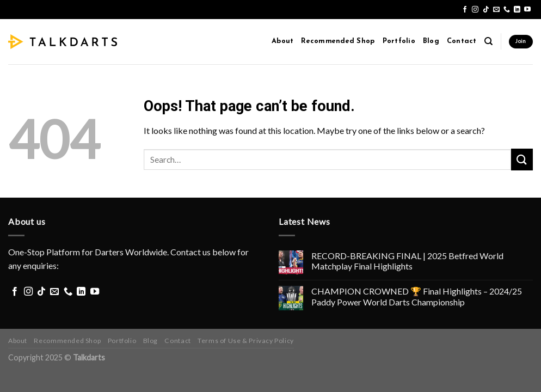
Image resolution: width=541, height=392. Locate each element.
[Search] (488, 41)
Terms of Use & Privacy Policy (246, 341)
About (282, 41)
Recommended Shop (338, 41)
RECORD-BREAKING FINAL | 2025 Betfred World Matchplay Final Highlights (407, 261)
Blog (431, 41)
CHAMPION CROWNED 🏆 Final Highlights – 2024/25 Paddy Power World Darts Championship (417, 296)
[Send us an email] (496, 10)
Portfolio (399, 41)
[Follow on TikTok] (486, 10)
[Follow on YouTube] (527, 10)
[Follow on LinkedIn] (517, 10)
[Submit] (522, 159)
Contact (462, 41)
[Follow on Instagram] (475, 10)
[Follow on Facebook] (465, 10)
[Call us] (507, 10)
